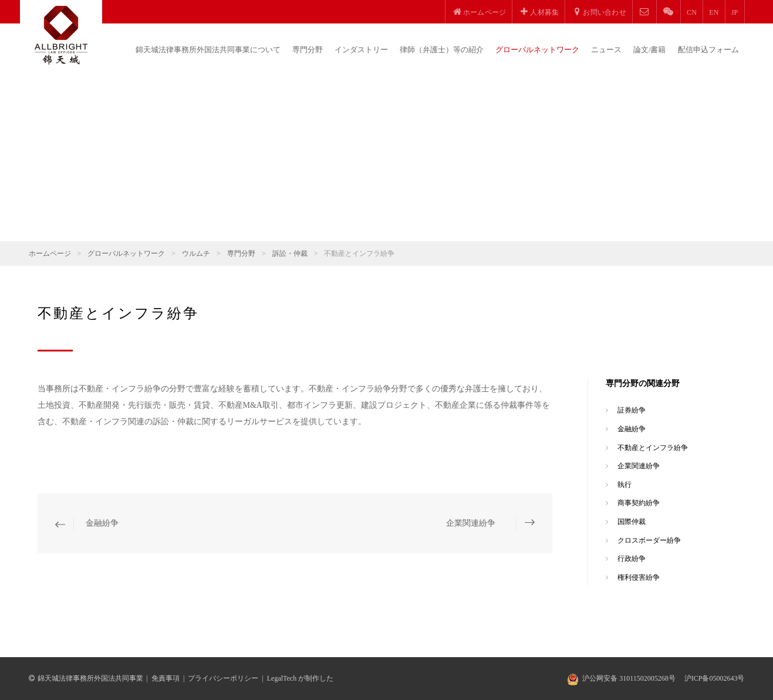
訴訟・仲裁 (290, 253)
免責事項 (166, 678)
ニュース (606, 50)
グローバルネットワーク (537, 50)
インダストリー (361, 50)
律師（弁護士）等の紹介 (442, 50)
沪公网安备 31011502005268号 (629, 678)
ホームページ (50, 253)
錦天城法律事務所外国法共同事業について (208, 50)
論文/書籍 (650, 50)
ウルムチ (196, 253)
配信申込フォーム (708, 50)
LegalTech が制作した (300, 678)
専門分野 (308, 50)
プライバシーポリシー (223, 678)
